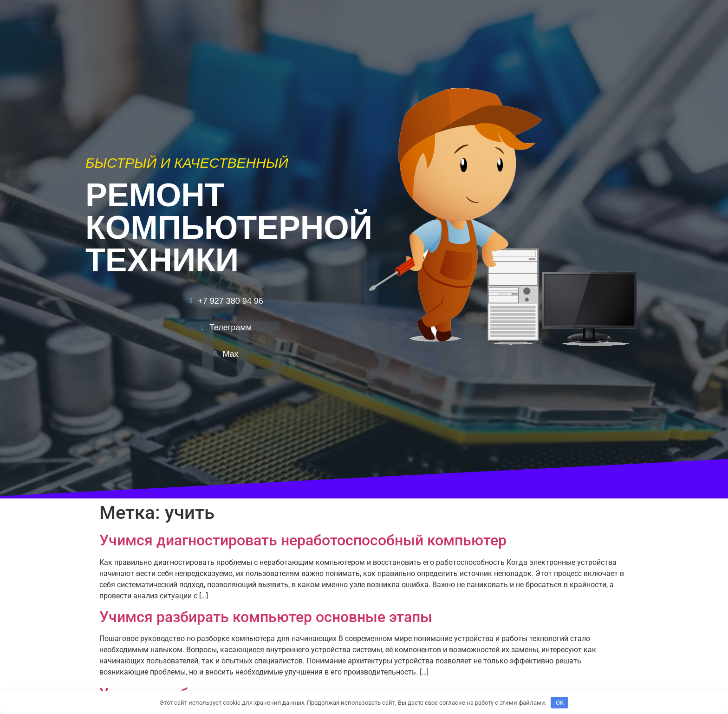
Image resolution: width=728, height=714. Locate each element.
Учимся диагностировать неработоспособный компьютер (303, 540)
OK (560, 703)
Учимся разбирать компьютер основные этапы (266, 617)
